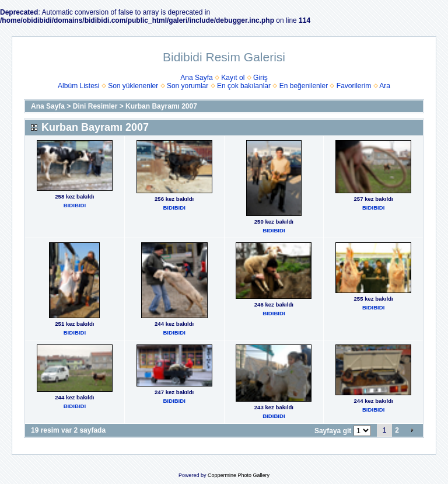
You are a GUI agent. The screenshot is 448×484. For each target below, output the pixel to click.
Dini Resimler (95, 106)
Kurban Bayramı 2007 (161, 106)
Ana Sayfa (196, 78)
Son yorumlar (188, 86)
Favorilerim (354, 86)
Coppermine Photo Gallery (239, 475)
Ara (385, 86)
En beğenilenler (304, 86)
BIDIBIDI (75, 205)
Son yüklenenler (133, 86)
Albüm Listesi (78, 86)
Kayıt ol (233, 78)
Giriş (260, 78)
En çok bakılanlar (244, 86)
